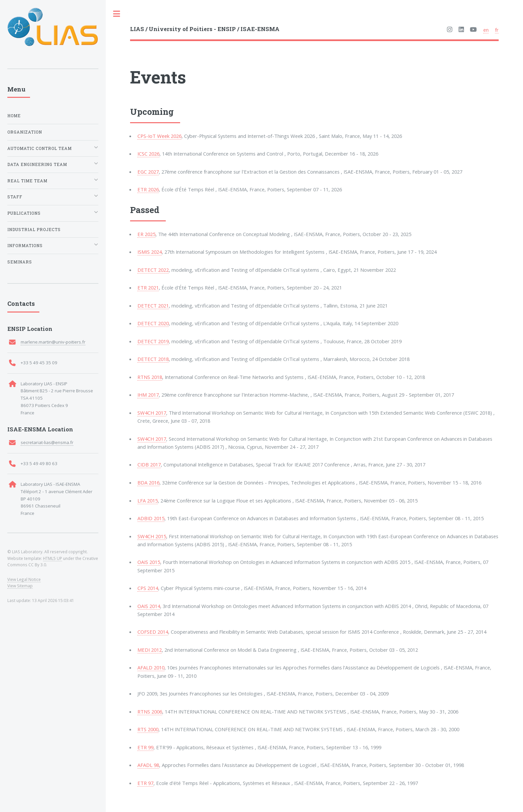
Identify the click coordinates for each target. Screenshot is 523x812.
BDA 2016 (148, 482)
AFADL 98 (148, 765)
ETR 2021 (148, 287)
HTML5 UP (53, 558)
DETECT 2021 (153, 306)
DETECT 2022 (153, 270)
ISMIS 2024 (150, 252)
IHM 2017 (148, 395)
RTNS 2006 (150, 712)
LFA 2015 (148, 500)
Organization (25, 132)
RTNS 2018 (150, 377)
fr (497, 30)
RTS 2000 (148, 729)
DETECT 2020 (153, 323)
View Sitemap (20, 586)
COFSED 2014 (153, 632)
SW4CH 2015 (152, 536)
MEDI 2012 (150, 650)
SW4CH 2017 (152, 413)
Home (14, 116)
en (486, 30)
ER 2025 (146, 234)
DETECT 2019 (153, 341)
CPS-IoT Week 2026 (159, 136)
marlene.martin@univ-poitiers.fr (53, 342)
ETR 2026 (148, 189)
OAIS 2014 (149, 606)
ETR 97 (145, 783)
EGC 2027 (148, 172)
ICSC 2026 (148, 154)
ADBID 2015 (151, 518)
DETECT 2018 (153, 359)
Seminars (20, 262)
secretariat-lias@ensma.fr (47, 442)
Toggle (117, 14)
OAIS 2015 (149, 562)
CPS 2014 (148, 588)
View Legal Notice (24, 579)
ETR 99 (145, 747)
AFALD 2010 (151, 667)
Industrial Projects (34, 230)
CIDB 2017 (149, 464)
